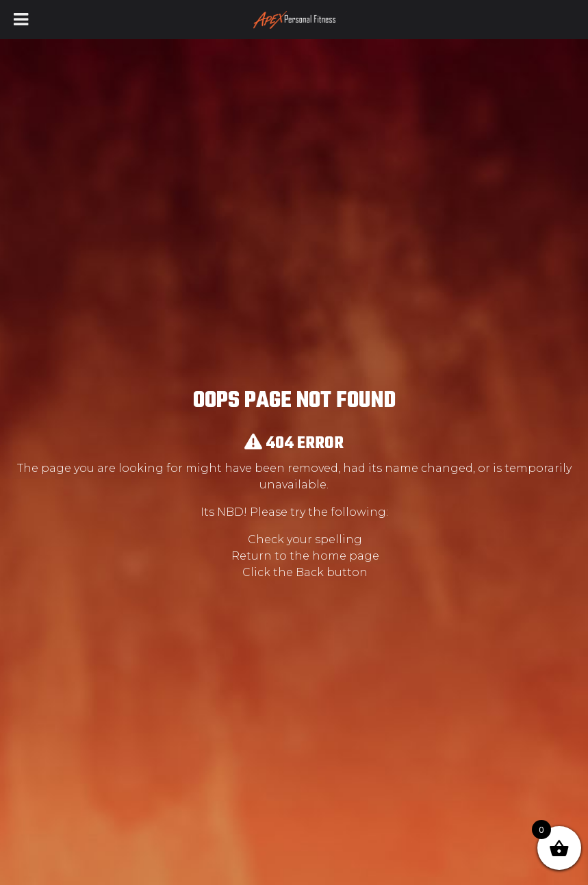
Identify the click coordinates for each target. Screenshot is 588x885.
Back (310, 572)
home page (346, 556)
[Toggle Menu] (21, 20)
